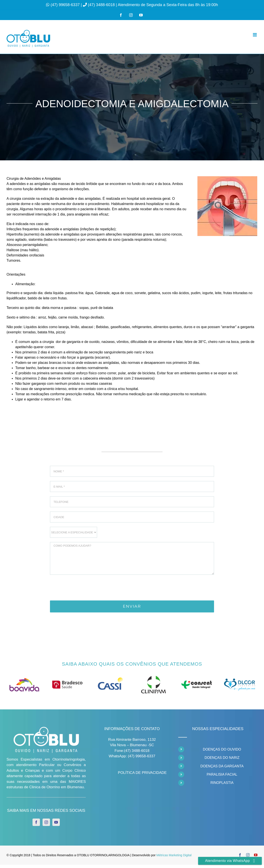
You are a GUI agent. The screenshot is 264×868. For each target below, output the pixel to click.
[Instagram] (46, 822)
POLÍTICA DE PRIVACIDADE (142, 773)
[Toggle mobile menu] (255, 35)
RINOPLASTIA (222, 783)
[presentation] (83, 588)
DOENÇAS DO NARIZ (222, 758)
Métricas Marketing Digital (174, 855)
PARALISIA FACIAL (222, 774)
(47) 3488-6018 (102, 5)
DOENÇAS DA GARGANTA (222, 766)
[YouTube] (56, 822)
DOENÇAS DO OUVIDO (222, 749)
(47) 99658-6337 (66, 5)
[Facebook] (36, 822)
